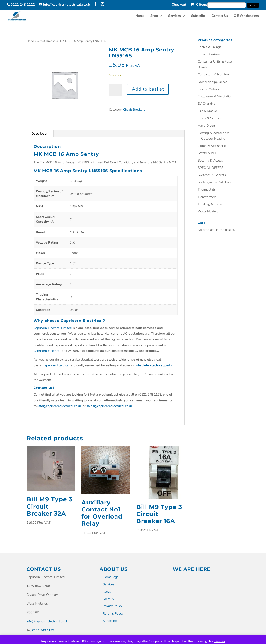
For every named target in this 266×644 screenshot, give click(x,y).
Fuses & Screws (209, 118)
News (107, 592)
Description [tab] (40, 134)
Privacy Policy (112, 606)
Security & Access (210, 160)
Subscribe (198, 16)
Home (140, 16)
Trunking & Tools (210, 204)
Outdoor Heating (213, 139)
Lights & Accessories (212, 146)
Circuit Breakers (47, 41)
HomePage (111, 577)
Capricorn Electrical (47, 351)
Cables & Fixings (210, 47)
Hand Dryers (207, 126)
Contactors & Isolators (214, 74)
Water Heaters (208, 211)
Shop (154, 16)
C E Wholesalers (246, 16)
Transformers (207, 197)
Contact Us (220, 16)
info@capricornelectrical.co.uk (47, 621)
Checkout (179, 5)
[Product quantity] (116, 90)
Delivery (108, 599)
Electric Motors (208, 89)
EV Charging (207, 104)
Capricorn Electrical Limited (53, 328)
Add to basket (148, 89)
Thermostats (207, 189)
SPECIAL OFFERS (211, 168)
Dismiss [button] (220, 641)
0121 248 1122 (43, 630)
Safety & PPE (207, 153)
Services (174, 16)
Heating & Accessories (214, 133)
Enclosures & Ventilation (215, 96)
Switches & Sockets (212, 175)
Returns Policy (113, 614)
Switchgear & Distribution (216, 182)
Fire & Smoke (207, 111)
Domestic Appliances (212, 82)
